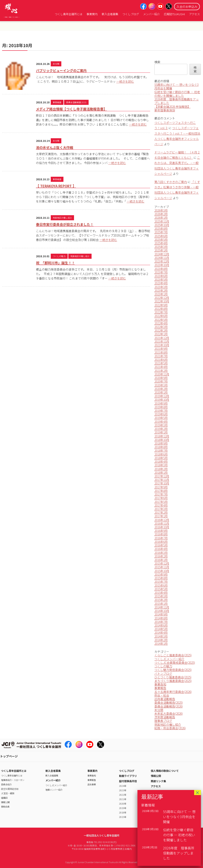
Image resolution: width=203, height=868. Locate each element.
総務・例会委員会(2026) (170, 728)
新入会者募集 (110, 14)
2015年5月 (161, 589)
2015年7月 (161, 582)
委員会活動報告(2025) (76, 102)
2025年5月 (161, 240)
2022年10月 (162, 301)
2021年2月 (161, 371)
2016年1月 (161, 560)
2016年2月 (161, 556)
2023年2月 (161, 290)
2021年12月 (162, 338)
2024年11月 (162, 258)
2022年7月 (161, 312)
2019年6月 (161, 414)
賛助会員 (5, 807)
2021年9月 (161, 349)
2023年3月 (161, 287)
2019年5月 (161, 418)
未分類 (56, 64)
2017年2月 (161, 512)
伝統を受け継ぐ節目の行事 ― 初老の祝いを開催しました (177, 94)
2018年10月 (162, 440)
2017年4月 (161, 505)
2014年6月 (161, 625)
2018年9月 (161, 443)
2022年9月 (161, 305)
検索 (157, 62)
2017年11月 (162, 480)
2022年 (123, 795)
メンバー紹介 (151, 14)
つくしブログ (131, 14)
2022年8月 (161, 309)
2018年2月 (161, 469)
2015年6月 (161, 585)
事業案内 (92, 14)
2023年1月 (161, 294)
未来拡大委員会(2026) (169, 713)
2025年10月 (162, 225)
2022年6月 (161, 316)
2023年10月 (162, 265)
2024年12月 (162, 254)
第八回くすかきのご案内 (171, 182)
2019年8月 (161, 407)
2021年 (123, 799)
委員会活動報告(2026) (169, 706)
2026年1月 (161, 218)
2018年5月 (161, 458)
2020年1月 (161, 392)
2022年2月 (161, 330)
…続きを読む (125, 81)
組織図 (4, 798)
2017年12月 (162, 476)
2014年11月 (162, 607)
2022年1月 (161, 334)
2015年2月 (161, 600)
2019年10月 (162, 400)
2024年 (123, 786)
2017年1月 (161, 516)
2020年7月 (161, 381)
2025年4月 (161, 243)
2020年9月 (161, 378)
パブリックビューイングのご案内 (61, 70)
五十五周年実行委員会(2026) (173, 692)
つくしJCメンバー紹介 (169, 659)
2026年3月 (161, 210)
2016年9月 (161, 531)
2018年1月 (161, 472)
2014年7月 (161, 622)
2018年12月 (162, 436)
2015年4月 (161, 593)
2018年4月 (161, 461)
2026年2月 (161, 214)
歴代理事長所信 (128, 781)
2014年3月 (161, 636)
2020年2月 (161, 389)
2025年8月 (161, 229)
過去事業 (92, 784)
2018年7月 (161, 450)
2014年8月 (161, 618)
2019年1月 (161, 432)
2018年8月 (161, 447)
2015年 (123, 817)
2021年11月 (162, 341)
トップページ (9, 756)
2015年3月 (161, 596)
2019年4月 (161, 422)
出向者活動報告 (165, 699)
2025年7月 (161, 232)
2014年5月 (161, 629)
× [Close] (198, 793)
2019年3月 (161, 425)
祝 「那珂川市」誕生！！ (55, 263)
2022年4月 (161, 323)
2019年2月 (161, 429)
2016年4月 (161, 549)
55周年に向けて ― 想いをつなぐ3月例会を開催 (176, 86)
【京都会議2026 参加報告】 (172, 107)
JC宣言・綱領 (8, 793)
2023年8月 (161, 269)
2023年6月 (161, 276)
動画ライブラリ (128, 776)
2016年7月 (161, 538)
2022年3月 (161, 327)
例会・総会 (162, 695)
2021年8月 (161, 352)
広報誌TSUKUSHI (174, 14)
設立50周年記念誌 (10, 789)
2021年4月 (161, 367)
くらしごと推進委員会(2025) (173, 655)
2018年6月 (161, 454)
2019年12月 (162, 396)
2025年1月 (161, 250)
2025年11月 (162, 221)
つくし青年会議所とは (69, 14)
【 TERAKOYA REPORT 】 (56, 186)
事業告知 (160, 684)
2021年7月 (161, 356)
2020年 (123, 804)
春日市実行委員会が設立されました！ (65, 224)
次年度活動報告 (165, 717)
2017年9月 (161, 487)
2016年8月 (161, 534)
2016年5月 (161, 545)
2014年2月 (161, 640)
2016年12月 (162, 520)
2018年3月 (161, 465)
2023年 (123, 790)
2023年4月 (161, 283)
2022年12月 (162, 298)
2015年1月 (161, 604)
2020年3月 (161, 385)
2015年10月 (162, 571)
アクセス (194, 14)
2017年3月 (161, 509)
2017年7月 (161, 494)
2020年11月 (162, 374)
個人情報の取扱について (165, 771)
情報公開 (5, 802)
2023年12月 (162, 261)
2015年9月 (161, 574)
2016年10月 (162, 527)
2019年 (123, 808)
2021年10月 (162, 345)
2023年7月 (161, 272)
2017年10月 (162, 483)
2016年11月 (162, 523)
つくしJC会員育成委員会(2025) (175, 663)
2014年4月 (161, 633)
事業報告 (57, 102)
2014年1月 (161, 643)
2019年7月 (161, 411)
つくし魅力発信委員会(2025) (173, 670)
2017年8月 (161, 491)
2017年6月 (161, 498)
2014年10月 (162, 611)
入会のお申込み (187, 7)
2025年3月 (161, 247)
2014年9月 (161, 614)
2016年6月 (161, 542)
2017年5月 (161, 502)
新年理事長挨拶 (165, 110)
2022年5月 (161, 320)
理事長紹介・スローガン (13, 780)
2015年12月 (162, 563)
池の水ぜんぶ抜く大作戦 (55, 147)
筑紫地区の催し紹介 (62, 218)
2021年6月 (161, 360)
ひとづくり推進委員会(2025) (173, 677)
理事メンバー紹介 (54, 790)
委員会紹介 (6, 784)
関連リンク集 (158, 781)
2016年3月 (161, 553)
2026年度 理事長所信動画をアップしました (177, 101)
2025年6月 (161, 236)
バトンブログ (163, 674)
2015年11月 (162, 567)
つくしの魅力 (59, 256)
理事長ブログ (163, 721)
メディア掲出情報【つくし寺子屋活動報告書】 (71, 109)
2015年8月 (161, 578)
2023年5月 (161, 279)
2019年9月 (161, 403)
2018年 (123, 813)
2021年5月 (161, 363)
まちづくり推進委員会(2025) (173, 681)
